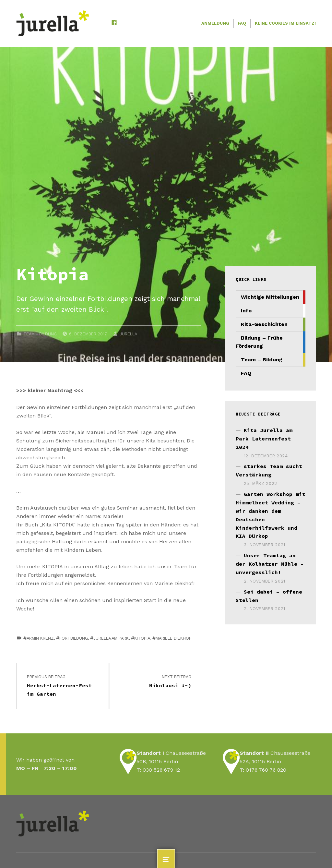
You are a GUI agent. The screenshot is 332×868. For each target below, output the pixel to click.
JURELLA (128, 334)
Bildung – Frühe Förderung (259, 342)
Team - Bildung (40, 334)
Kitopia (142, 638)
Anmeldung (215, 23)
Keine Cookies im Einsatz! (285, 23)
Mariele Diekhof (173, 638)
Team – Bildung (262, 360)
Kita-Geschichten (264, 324)
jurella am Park (111, 638)
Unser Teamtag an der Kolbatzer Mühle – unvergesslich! (270, 564)
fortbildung (74, 638)
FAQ (242, 23)
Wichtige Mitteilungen (270, 297)
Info (246, 311)
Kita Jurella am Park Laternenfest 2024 (264, 439)
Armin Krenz (40, 638)
